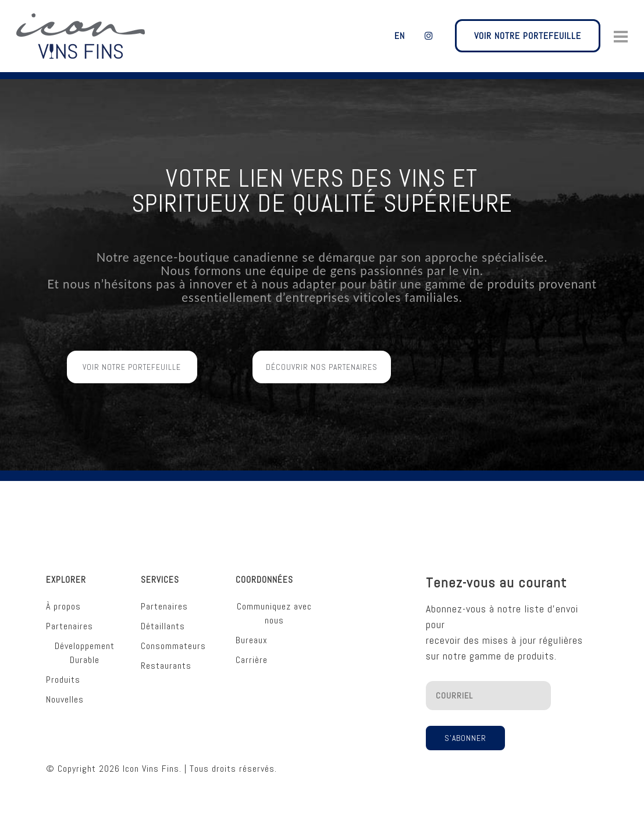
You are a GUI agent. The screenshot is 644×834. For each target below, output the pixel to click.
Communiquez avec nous (274, 605)
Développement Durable (85, 645)
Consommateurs (173, 638)
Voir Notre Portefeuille (132, 392)
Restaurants (166, 657)
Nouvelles (65, 691)
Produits (63, 671)
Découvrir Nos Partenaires (322, 392)
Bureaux (252, 632)
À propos (63, 598)
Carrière (252, 652)
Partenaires (70, 618)
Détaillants (163, 618)
